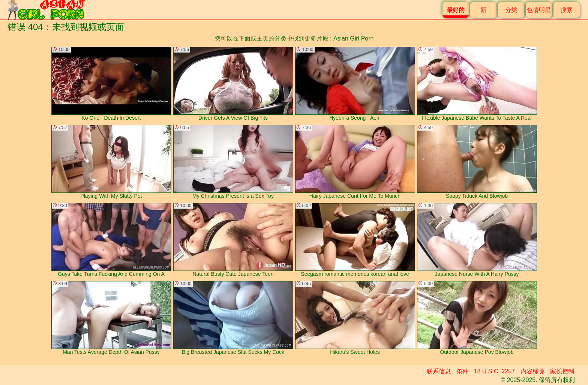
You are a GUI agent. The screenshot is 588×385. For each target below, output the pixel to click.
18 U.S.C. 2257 (494, 371)
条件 (462, 371)
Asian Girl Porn (354, 38)
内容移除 (532, 371)
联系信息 (439, 371)
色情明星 (539, 10)
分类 (511, 10)
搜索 (567, 10)
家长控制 (562, 371)
